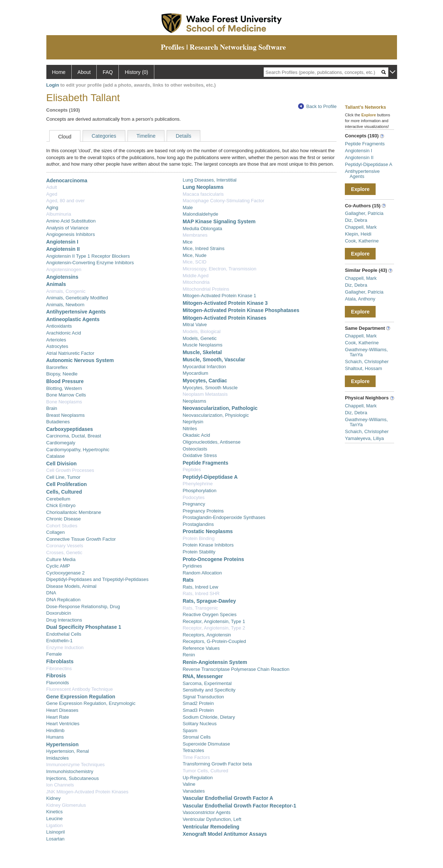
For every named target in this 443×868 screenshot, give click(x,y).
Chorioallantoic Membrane (74, 512)
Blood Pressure (65, 381)
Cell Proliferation (67, 484)
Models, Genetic (200, 338)
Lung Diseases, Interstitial (210, 180)
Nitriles (190, 429)
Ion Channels (60, 785)
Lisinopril (56, 832)
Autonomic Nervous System (80, 360)
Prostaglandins (198, 524)
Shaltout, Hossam (363, 368)
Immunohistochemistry (70, 771)
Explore (360, 189)
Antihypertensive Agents (76, 312)
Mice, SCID (195, 262)
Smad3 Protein (198, 710)
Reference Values (201, 648)
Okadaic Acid (196, 435)
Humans (55, 737)
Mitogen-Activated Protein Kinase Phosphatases (241, 310)
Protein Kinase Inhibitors (208, 545)
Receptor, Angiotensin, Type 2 (214, 628)
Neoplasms (194, 401)
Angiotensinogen (64, 269)
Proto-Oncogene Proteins (213, 559)
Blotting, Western (64, 388)
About (84, 72)
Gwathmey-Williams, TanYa (366, 352)
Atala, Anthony (360, 299)
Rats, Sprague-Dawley (209, 601)
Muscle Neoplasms (202, 345)
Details (183, 136)
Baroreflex (57, 367)
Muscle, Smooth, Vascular (214, 360)
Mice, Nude (195, 255)
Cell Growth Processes (70, 470)
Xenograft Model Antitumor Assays (225, 834)
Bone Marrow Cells (66, 395)
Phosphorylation (199, 491)
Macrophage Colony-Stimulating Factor (223, 201)
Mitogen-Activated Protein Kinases (224, 318)
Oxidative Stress (200, 455)
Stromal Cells (197, 737)
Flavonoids (58, 683)
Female (54, 654)
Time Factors (196, 757)
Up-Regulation (198, 778)
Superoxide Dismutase (206, 744)
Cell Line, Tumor (64, 477)
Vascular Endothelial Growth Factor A (228, 798)
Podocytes (194, 497)
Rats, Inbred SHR (201, 593)
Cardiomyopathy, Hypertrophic (78, 450)
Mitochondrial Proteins (206, 289)
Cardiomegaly (61, 443)
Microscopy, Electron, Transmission (220, 269)
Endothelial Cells (64, 634)
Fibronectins (59, 668)
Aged (52, 194)
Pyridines (192, 566)
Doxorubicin (59, 613)
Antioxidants (59, 326)
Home (59, 72)
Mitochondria (196, 282)
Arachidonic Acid (64, 333)
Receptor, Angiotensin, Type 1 (214, 621)
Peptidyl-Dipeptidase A (210, 477)
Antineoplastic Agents (73, 319)
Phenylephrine (198, 484)
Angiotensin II (63, 249)
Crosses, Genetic (64, 553)
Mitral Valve (195, 325)
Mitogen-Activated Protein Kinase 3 (225, 303)
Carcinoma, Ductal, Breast (74, 436)
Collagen (56, 532)
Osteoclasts (195, 449)
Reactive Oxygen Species (210, 614)
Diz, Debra (356, 220)
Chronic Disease (64, 519)
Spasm (190, 730)
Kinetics (55, 812)
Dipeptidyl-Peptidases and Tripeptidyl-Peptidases (98, 579)
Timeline (146, 136)
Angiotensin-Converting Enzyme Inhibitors (90, 263)
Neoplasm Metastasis (205, 394)
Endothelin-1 (60, 641)
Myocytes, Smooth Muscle (210, 388)
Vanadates (194, 791)
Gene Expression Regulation (81, 697)
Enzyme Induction (65, 647)
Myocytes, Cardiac (205, 381)
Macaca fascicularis (203, 194)
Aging (52, 207)
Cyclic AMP (58, 566)
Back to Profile (317, 106)
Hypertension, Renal (68, 751)
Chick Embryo (61, 505)
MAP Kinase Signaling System (219, 221)
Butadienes (58, 422)
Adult (52, 187)
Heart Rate (58, 717)
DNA (51, 593)
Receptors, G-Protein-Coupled (214, 641)
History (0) (136, 72)
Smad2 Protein (198, 703)
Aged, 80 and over (66, 201)
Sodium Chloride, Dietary (209, 717)
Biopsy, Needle (62, 374)
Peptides (192, 470)
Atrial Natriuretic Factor (70, 353)
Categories (104, 136)
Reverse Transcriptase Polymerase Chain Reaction (236, 669)
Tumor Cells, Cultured (205, 771)
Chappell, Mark (361, 227)
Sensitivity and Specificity (209, 690)
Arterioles (56, 340)
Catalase (56, 456)
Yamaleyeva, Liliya (364, 438)
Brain (52, 408)
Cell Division (62, 464)
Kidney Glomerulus (66, 805)
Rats (188, 580)
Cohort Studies (62, 526)
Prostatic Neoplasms (208, 531)
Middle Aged (196, 276)
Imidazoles (58, 758)
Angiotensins (62, 277)
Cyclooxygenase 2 (66, 573)
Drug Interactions (64, 620)
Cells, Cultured (64, 492)
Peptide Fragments (205, 463)
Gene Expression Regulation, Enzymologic (91, 703)
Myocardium (195, 373)
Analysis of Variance (68, 228)
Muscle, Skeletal (202, 352)
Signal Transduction (203, 697)
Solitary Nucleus (200, 724)
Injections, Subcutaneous (73, 778)
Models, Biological (202, 331)
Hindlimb (56, 730)
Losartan (56, 839)
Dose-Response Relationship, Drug (83, 607)
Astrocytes (57, 346)
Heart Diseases (62, 710)
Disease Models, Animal (72, 586)
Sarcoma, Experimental (207, 683)
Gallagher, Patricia (364, 213)
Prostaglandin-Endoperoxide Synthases (224, 517)
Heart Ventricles (63, 724)
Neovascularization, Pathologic (220, 408)
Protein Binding (198, 538)
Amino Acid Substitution (71, 221)
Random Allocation (202, 573)
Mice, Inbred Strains (204, 248)
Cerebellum (58, 499)
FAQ (108, 72)
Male (188, 207)
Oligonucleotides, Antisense (212, 442)
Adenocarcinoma (67, 180)
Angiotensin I (62, 242)
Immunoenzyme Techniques (76, 765)
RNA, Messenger (203, 676)
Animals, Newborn (66, 305)
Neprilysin (193, 422)
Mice (187, 242)
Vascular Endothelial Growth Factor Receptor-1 (239, 806)
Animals (56, 284)
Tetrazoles (193, 750)
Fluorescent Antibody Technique (80, 689)
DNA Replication (64, 600)
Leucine (55, 819)
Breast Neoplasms (66, 415)
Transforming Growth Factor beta (217, 764)
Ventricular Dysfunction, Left (212, 819)
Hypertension (62, 744)
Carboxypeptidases (70, 429)
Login (53, 85)
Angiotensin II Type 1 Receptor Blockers (88, 256)
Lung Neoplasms (203, 187)
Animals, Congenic (66, 291)
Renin (189, 655)
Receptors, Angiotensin (207, 635)
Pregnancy (194, 504)
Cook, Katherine (362, 241)
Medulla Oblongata (202, 229)
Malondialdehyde (200, 214)
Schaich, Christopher (367, 362)
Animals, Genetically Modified (77, 298)
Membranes (195, 235)
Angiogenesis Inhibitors (71, 234)
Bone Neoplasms (64, 402)
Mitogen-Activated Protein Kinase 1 (219, 296)
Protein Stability (199, 552)
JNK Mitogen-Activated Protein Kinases (87, 792)
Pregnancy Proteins (203, 511)
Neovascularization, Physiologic (216, 415)
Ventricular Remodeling (211, 827)
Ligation (55, 825)
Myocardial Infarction (204, 367)
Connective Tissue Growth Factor (81, 539)
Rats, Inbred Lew (200, 587)
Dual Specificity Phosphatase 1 (84, 627)
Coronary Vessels (65, 546)
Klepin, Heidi (358, 234)
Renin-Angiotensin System (215, 662)
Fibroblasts (60, 661)
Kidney (54, 798)
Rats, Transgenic (200, 608)
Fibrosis (56, 676)
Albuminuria (59, 214)
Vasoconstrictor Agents (206, 812)
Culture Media (61, 559)
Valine (189, 784)
